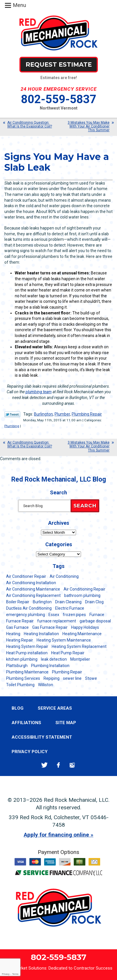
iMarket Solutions (30, 968)
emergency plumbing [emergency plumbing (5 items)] (26, 615)
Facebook (59, 765)
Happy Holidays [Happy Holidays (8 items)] (85, 627)
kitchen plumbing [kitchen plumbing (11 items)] (22, 659)
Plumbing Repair (87, 414)
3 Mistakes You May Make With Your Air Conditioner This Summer (89, 126)
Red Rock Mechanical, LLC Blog (59, 479)
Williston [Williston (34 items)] (46, 685)
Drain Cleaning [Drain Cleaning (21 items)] (68, 602)
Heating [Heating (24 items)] (13, 634)
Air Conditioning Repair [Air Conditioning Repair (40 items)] (84, 589)
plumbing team (39, 392)
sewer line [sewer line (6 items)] (72, 678)
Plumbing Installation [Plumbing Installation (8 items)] (50, 666)
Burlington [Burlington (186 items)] (42, 602)
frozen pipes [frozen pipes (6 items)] (74, 615)
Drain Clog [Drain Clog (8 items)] (94, 602)
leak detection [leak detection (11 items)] (54, 659)
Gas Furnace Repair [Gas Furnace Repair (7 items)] (50, 627)
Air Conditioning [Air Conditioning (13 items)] (64, 576)
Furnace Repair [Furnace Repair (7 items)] (20, 621)
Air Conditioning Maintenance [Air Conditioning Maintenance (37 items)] (33, 589)
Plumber (62, 414)
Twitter (45, 765)
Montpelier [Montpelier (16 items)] (80, 659)
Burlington (43, 414)
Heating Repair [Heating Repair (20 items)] (20, 640)
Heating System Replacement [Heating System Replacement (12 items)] (79, 646)
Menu (20, 5)
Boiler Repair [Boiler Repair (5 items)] (18, 602)
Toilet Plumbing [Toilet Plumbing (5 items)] (20, 685)
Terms (15, 974)
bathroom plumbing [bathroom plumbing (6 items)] (82, 595)
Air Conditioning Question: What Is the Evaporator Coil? (30, 124)
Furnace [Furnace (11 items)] (97, 615)
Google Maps (72, 765)
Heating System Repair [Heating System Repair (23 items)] (27, 646)
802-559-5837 (59, 99)
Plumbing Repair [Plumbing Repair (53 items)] (67, 672)
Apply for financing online (56, 835)
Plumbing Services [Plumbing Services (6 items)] (23, 678)
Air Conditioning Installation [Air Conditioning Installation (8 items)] (31, 583)
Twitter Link (12, 414)
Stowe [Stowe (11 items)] (91, 678)
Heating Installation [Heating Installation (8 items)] (41, 634)
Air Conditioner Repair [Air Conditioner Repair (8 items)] (26, 576)
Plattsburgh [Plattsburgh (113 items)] (17, 666)
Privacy (6, 974)
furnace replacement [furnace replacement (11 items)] (57, 621)
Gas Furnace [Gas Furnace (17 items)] (17, 627)
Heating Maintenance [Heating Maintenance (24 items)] (82, 634)
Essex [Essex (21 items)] (54, 615)
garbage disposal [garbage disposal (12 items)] (95, 621)
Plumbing (12, 426)
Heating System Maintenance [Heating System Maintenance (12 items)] (64, 640)
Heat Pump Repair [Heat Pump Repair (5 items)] (68, 653)
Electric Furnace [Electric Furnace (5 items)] (70, 608)
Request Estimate (59, 64)
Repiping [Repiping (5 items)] (52, 678)
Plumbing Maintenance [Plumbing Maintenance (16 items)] (27, 672)
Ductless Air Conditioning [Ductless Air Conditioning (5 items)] (29, 608)
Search (85, 506)
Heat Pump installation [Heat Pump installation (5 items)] (27, 653)
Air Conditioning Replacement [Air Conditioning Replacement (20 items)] (33, 595)
